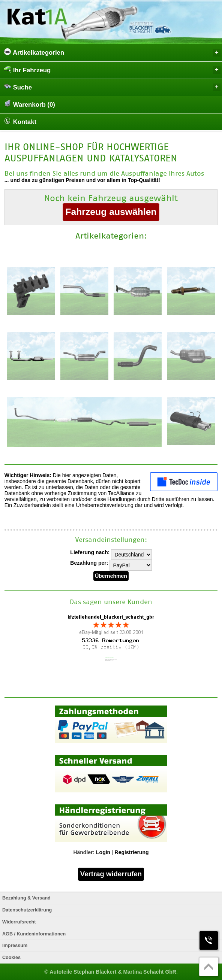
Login (103, 852)
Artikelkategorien (112, 52)
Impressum (15, 946)
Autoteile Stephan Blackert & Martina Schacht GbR (113, 972)
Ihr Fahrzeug (112, 70)
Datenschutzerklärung (27, 910)
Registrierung (132, 852)
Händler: (84, 852)
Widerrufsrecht (19, 922)
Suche (112, 87)
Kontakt (20, 121)
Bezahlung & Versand (26, 898)
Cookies (11, 958)
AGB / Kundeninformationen (34, 934)
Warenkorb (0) (29, 104)
